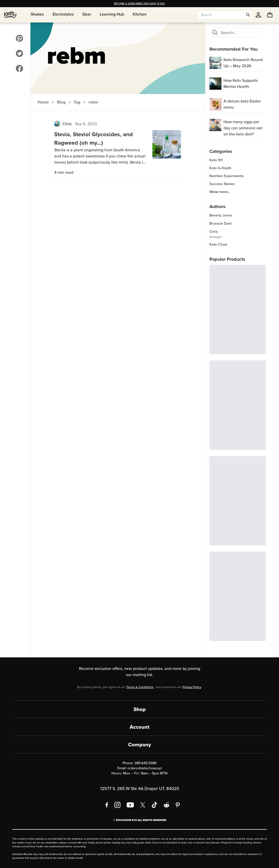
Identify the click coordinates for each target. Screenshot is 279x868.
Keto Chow (218, 244)
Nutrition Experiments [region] (227, 176)
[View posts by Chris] (57, 124)
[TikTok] (154, 805)
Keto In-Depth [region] (220, 168)
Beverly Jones (221, 215)
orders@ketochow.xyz (145, 768)
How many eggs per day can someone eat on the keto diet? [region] (243, 128)
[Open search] (248, 15)
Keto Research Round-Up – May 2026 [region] (244, 63)
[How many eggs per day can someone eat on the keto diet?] (216, 125)
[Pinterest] (178, 805)
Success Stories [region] (222, 184)
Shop (140, 709)
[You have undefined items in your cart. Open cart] (270, 15)
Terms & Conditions (140, 687)
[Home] (10, 15)
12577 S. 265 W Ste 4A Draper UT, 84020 (140, 789)
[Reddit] (167, 805)
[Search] (215, 32)
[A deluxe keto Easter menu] (216, 104)
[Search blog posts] (241, 32)
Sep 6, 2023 (86, 124)
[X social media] (143, 805)
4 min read (64, 172)
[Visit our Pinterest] (19, 38)
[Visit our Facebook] (19, 68)
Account (139, 727)
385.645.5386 (146, 763)
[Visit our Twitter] (19, 53)
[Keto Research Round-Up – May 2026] (216, 63)
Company (139, 745)
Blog (61, 102)
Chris (67, 124)
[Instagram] (117, 805)
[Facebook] (107, 805)
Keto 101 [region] (216, 160)
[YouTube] (130, 805)
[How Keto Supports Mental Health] (216, 84)
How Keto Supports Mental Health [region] (241, 83)
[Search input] (221, 15)
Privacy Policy (192, 687)
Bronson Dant (220, 224)
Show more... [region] (220, 192)
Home (43, 102)
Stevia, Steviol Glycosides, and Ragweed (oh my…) (93, 139)
